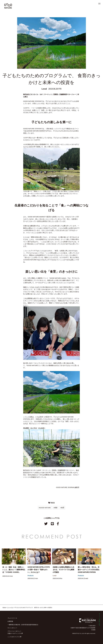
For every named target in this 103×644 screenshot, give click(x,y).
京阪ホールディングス (14, 633)
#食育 (62, 508)
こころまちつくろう (14, 637)
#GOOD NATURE (45, 508)
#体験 (56, 508)
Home (4, 608)
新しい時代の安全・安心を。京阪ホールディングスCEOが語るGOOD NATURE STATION (89, 570)
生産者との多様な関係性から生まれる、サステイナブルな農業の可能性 (63, 570)
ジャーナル (10, 608)
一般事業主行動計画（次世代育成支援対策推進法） (23, 625)
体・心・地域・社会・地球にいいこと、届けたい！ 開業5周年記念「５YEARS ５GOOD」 (14, 570)
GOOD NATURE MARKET (37, 131)
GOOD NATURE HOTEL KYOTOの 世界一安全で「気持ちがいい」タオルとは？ (39, 570)
